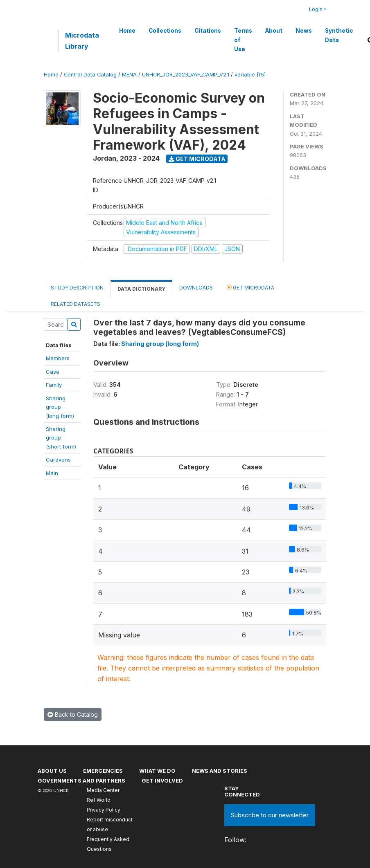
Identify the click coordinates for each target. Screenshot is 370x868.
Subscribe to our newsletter (270, 815)
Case (53, 372)
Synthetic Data (339, 35)
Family (54, 385)
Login (316, 9)
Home (127, 31)
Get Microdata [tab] (250, 287)
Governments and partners (81, 781)
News (304, 31)
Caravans (58, 460)
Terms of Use (243, 40)
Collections (165, 31)
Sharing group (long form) (160, 344)
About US (52, 771)
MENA (129, 75)
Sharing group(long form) (60, 407)
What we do (157, 771)
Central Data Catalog (90, 75)
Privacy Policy (104, 810)
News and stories (220, 771)
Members (58, 358)
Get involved (162, 781)
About (274, 31)
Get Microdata (197, 159)
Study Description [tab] (77, 288)
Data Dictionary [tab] (141, 289)
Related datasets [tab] (76, 304)
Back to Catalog (73, 714)
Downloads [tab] (196, 288)
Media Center (103, 790)
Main (52, 473)
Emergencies (103, 771)
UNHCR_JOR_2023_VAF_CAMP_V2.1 (186, 75)
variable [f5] (250, 75)
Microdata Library (82, 40)
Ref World (99, 800)
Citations (208, 31)
